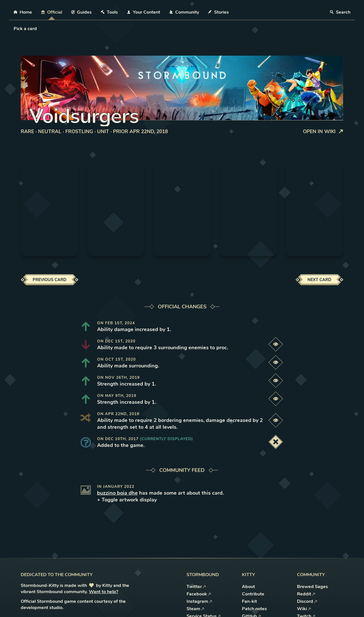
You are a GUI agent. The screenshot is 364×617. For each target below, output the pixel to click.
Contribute (253, 594)
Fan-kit (249, 601)
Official (52, 12)
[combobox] (14, 29)
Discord (307, 601)
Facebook (199, 594)
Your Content (144, 12)
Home (23, 12)
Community (184, 12)
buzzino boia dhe (117, 493)
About (248, 587)
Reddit (306, 594)
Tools (109, 12)
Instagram (199, 601)
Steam (195, 609)
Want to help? (103, 592)
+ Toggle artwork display (127, 500)
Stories (218, 12)
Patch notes (254, 609)
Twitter (196, 587)
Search (340, 12)
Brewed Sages (312, 587)
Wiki (304, 609)
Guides (82, 12)
